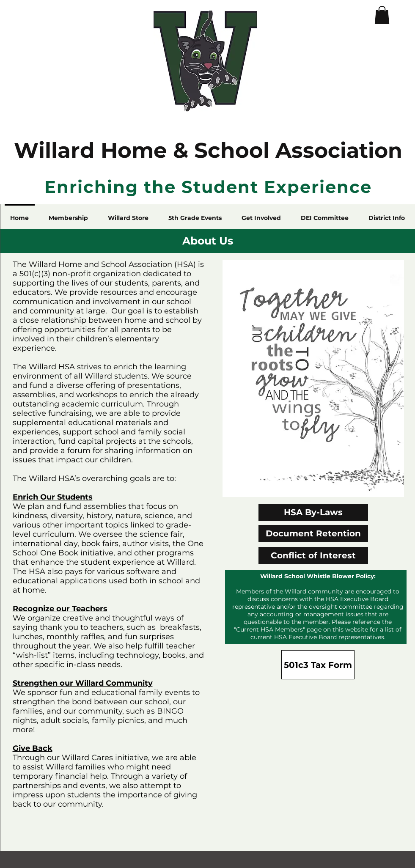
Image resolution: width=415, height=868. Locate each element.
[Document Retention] (313, 533)
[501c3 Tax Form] (318, 665)
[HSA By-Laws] (313, 512)
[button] (382, 15)
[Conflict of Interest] (313, 555)
